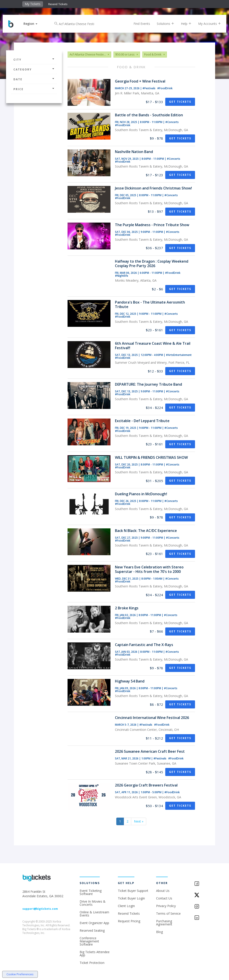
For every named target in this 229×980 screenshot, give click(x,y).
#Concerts (172, 122)
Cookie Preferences (20, 974)
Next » (139, 821)
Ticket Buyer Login (131, 898)
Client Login (126, 906)
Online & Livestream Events (94, 914)
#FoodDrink (165, 88)
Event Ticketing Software (91, 892)
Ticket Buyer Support (133, 891)
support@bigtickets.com (40, 909)
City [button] (34, 60)
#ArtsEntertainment (179, 355)
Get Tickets (180, 102)
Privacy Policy (166, 906)
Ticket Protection (92, 963)
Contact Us (164, 898)
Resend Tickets (58, 4)
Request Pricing (129, 921)
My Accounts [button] (206, 24)
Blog (159, 932)
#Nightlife (122, 276)
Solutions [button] (162, 24)
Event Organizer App (94, 923)
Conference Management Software (89, 941)
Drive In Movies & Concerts (93, 903)
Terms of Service (168, 913)
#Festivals (149, 88)
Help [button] (183, 24)
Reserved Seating (92, 930)
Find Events (138, 24)
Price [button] (34, 89)
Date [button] (34, 79)
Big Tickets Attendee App (95, 953)
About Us (163, 891)
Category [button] (34, 69)
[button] (34, 24)
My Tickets (33, 4)
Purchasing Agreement (164, 923)
